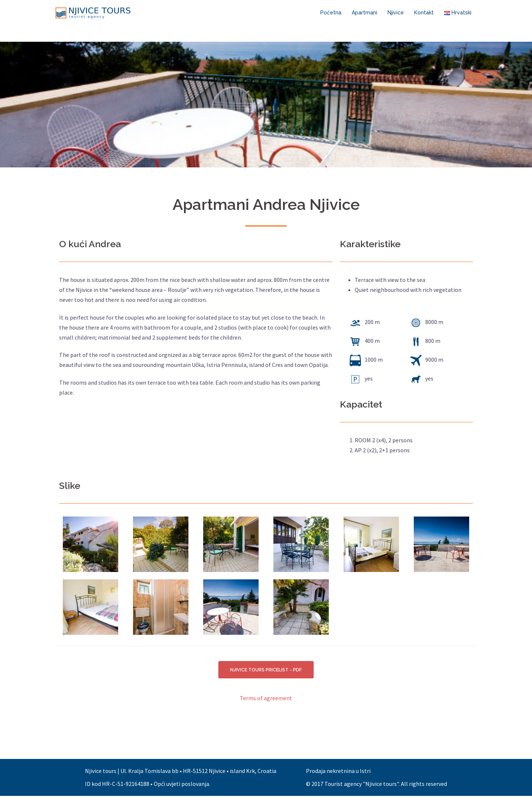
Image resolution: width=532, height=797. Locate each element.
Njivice (396, 13)
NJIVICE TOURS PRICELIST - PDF (266, 670)
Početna (331, 13)
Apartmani (364, 13)
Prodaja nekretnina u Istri (338, 772)
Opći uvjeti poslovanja (181, 785)
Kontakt (424, 13)
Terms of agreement (266, 699)
